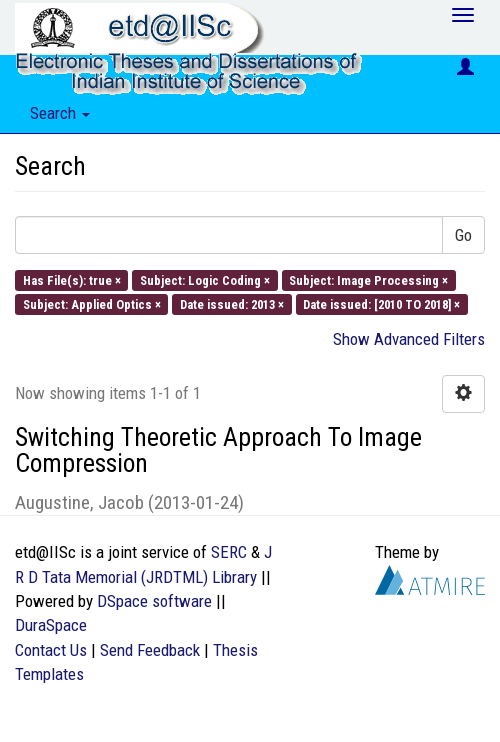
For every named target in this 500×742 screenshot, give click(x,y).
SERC (229, 552)
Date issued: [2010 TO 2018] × (381, 303)
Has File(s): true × (72, 279)
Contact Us (51, 650)
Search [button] (60, 113)
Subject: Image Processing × (368, 279)
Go (463, 235)
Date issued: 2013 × (232, 303)
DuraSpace (51, 625)
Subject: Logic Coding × (205, 279)
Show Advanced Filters (409, 339)
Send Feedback (150, 650)
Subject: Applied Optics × (92, 303)
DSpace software (154, 601)
